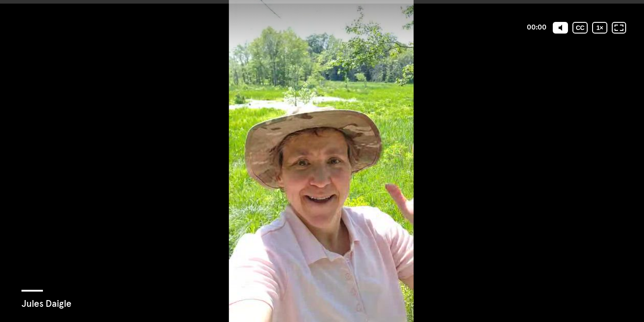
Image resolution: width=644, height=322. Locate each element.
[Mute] (560, 28)
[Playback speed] (600, 28)
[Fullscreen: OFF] (619, 28)
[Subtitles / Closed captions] (580, 28)
